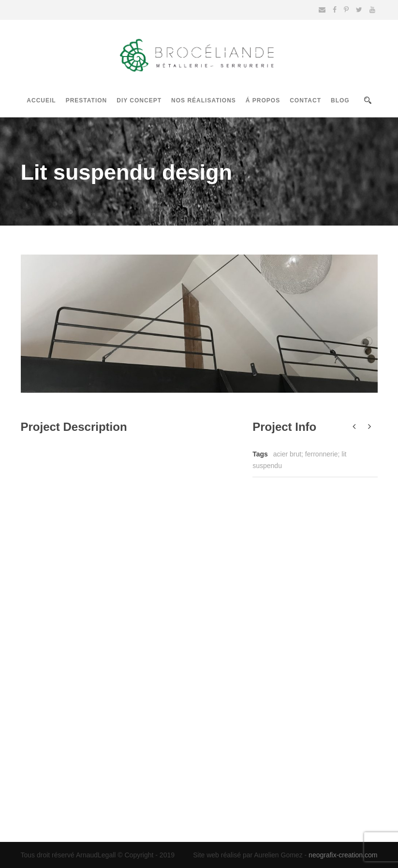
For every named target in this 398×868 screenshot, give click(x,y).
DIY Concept (139, 100)
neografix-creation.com (343, 855)
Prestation (87, 100)
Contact (305, 100)
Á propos (263, 100)
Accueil (41, 100)
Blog (340, 100)
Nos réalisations (204, 100)
